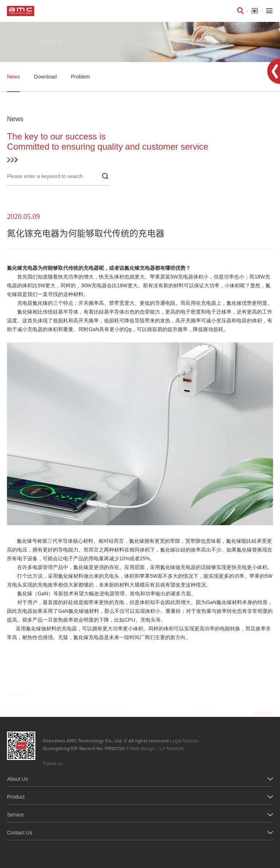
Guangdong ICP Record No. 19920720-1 (113, 748)
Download (45, 77)
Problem (80, 77)
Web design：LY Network (157, 748)
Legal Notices (184, 741)
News (13, 77)
